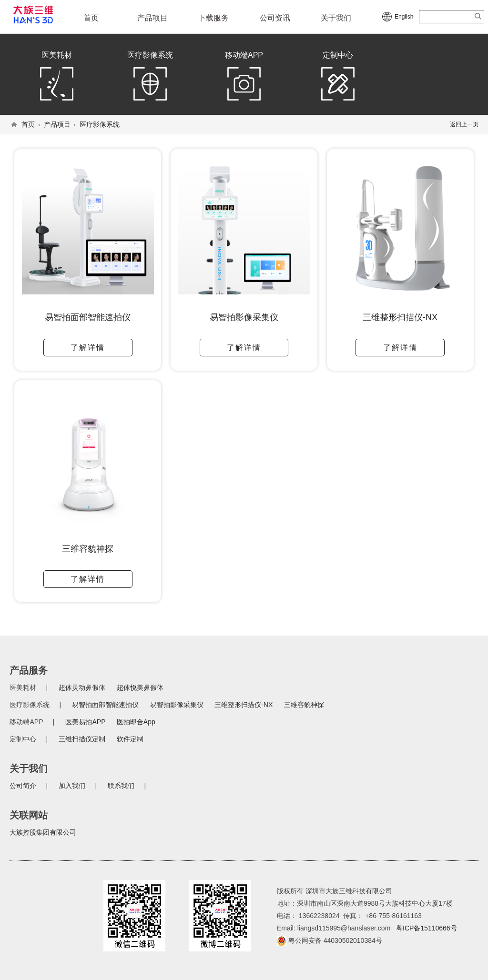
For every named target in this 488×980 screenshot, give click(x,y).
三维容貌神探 (304, 705)
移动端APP (244, 78)
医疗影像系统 (150, 78)
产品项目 (152, 18)
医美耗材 (57, 78)
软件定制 (130, 739)
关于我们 (336, 18)
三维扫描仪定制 (82, 739)
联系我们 (121, 786)
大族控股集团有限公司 (43, 832)
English (404, 17)
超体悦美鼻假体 (140, 687)
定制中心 (338, 78)
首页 (91, 18)
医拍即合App (136, 722)
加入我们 (72, 786)
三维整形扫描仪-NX (244, 705)
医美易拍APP (85, 722)
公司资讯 (275, 18)
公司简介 (23, 786)
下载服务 (213, 18)
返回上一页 (464, 124)
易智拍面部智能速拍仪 (105, 705)
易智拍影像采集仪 (177, 705)
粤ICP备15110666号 (427, 928)
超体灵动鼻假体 (82, 687)
